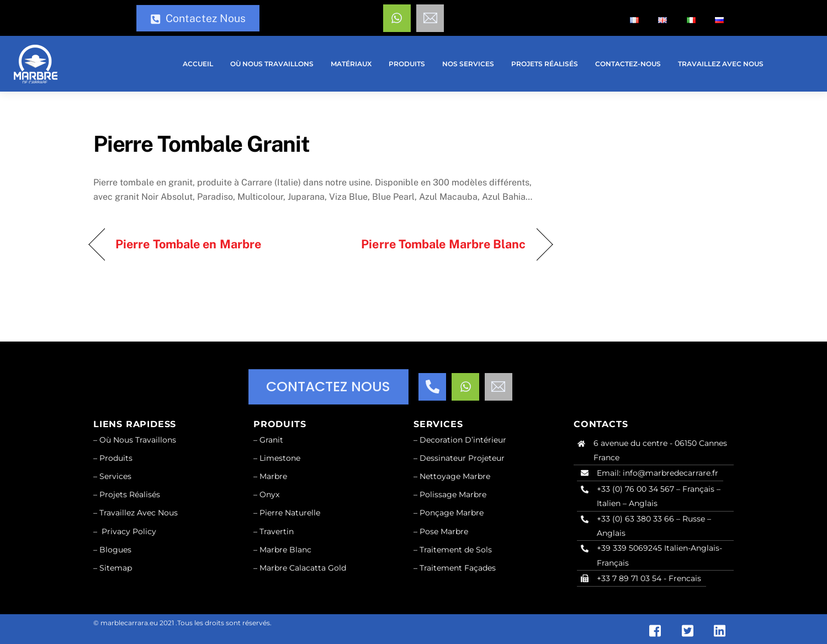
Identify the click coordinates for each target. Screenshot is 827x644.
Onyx (269, 494)
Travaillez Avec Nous (721, 64)
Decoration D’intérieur (463, 440)
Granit (271, 440)
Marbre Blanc (285, 550)
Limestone (280, 458)
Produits (407, 64)
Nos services (468, 64)
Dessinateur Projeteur (462, 458)
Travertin (277, 531)
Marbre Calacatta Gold (303, 568)
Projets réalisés (545, 64)
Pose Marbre (444, 531)
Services (115, 476)
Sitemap (116, 568)
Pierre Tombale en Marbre (188, 244)
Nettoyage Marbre (455, 476)
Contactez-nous (628, 64)
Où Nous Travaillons (138, 440)
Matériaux (351, 64)
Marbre (273, 476)
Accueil (198, 64)
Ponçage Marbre (452, 513)
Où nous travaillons (272, 64)
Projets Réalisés (130, 494)
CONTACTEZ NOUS (328, 387)
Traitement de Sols (456, 550)
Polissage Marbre (453, 494)
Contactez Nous (198, 18)
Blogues (115, 550)
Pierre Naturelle (290, 513)
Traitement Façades (458, 568)
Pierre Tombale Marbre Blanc (443, 244)
